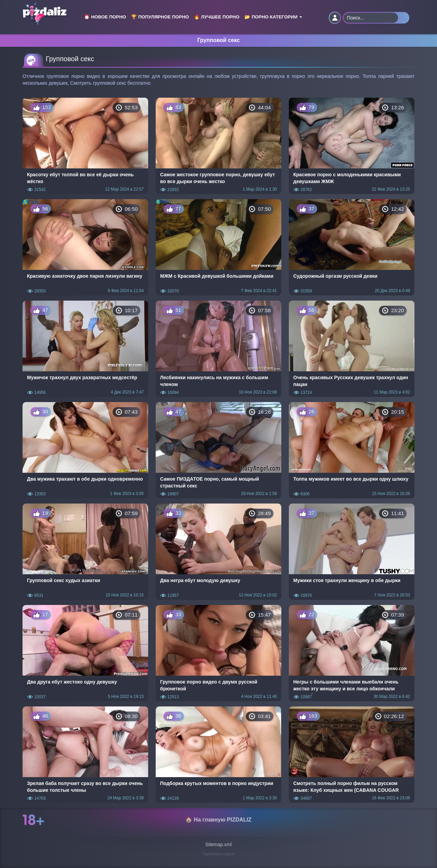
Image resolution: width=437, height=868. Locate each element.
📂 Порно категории (273, 17)
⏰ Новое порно (105, 17)
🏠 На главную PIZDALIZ (218, 820)
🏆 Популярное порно (160, 17)
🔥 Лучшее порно (217, 17)
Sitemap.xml (218, 844)
